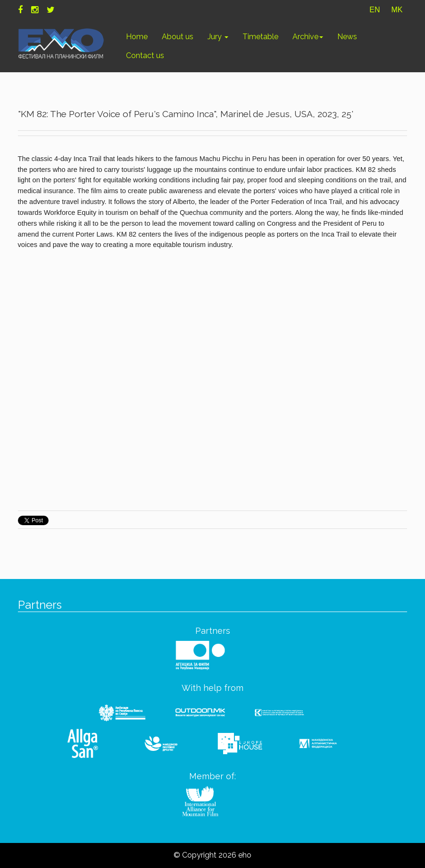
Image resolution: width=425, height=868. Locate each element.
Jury (218, 37)
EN (375, 10)
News (347, 37)
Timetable (260, 37)
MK (397, 10)
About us (178, 37)
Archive (308, 37)
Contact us (145, 55)
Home (137, 37)
